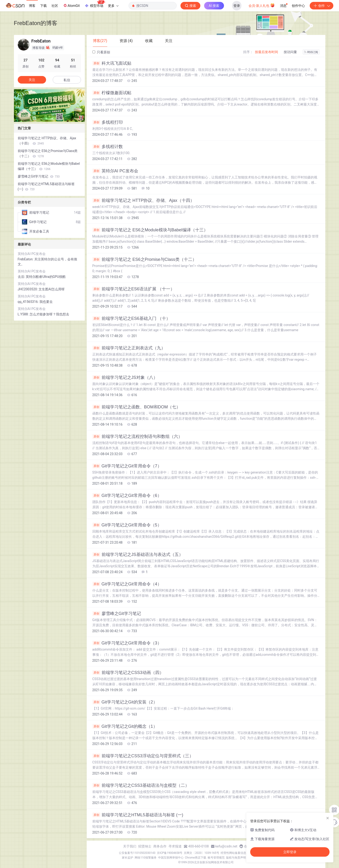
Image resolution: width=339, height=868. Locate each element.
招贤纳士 (145, 846)
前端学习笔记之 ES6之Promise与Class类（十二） (144, 259)
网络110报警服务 (146, 858)
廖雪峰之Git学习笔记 (117, 614)
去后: (22, 277)
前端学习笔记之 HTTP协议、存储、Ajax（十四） (143, 200)
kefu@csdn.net (226, 846)
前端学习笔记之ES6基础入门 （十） (131, 318)
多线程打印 (108, 122)
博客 (32, 6)
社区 (55, 6)
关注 (32, 80)
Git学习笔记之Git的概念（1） (125, 726)
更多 (113, 6)
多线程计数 (108, 147)
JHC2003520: (28, 289)
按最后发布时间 (266, 52)
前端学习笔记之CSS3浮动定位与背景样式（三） (143, 756)
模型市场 (95, 4)
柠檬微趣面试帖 (112, 93)
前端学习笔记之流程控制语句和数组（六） (137, 436)
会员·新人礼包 (262, 5)
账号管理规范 (216, 858)
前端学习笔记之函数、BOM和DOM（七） (137, 407)
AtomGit (71, 5)
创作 (322, 6)
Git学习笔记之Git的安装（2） (125, 702)
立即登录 (290, 852)
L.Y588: (24, 314)
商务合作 (160, 846)
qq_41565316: (29, 302)
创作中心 (298, 6)
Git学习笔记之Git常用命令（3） (127, 643)
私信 (67, 80)
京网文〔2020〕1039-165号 (202, 853)
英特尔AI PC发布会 (115, 171)
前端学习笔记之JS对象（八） (125, 377)
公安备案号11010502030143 (137, 853)
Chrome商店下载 (196, 858)
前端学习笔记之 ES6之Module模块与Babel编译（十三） (150, 230)
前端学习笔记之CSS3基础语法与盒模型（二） (141, 785)
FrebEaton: (26, 259)
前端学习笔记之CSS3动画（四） (128, 673)
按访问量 (290, 52)
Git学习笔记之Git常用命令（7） (127, 466)
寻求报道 (175, 846)
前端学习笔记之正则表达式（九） (129, 348)
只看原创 (101, 52)
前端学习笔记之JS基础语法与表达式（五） (138, 555)
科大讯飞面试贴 (112, 63)
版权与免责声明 (236, 858)
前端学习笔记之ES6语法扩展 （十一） (133, 289)
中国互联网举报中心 (171, 858)
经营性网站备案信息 (233, 853)
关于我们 (130, 846)
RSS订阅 (311, 52)
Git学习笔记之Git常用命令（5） (127, 525)
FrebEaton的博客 (36, 23)
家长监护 (128, 858)
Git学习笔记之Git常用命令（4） (127, 584)
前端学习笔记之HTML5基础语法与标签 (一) (138, 815)
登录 (237, 6)
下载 (43, 6)
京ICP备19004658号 (170, 853)
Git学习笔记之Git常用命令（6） (127, 495)
